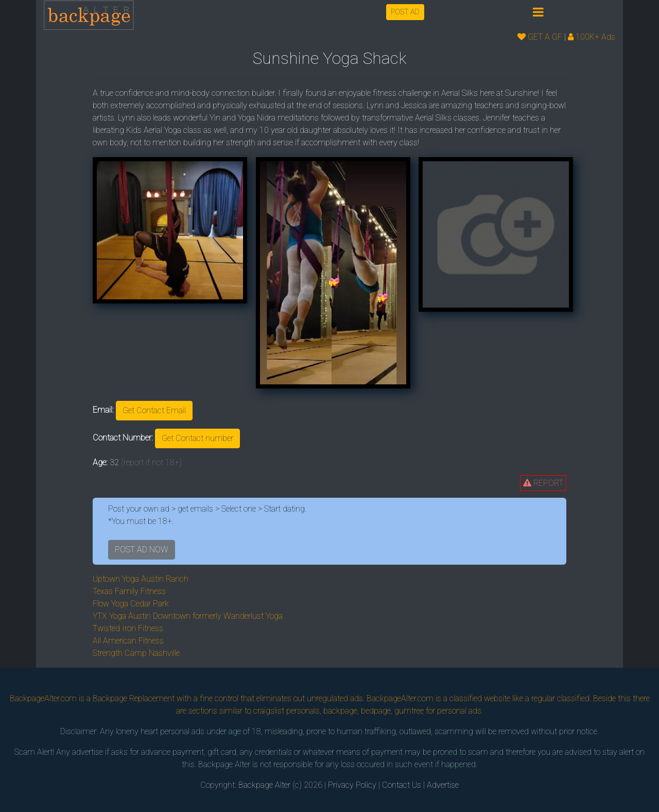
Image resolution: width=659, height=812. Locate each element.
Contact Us (402, 785)
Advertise (443, 785)
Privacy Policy (352, 785)
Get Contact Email (154, 410)
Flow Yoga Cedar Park (131, 604)
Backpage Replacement (134, 698)
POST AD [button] (405, 12)
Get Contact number (197, 438)
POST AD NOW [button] (142, 549)
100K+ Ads (592, 37)
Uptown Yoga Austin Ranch (141, 579)
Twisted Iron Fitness (128, 628)
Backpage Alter (264, 785)
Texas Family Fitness (129, 591)
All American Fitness (128, 641)
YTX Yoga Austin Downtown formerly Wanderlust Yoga (188, 616)
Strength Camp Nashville (136, 653)
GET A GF (540, 37)
